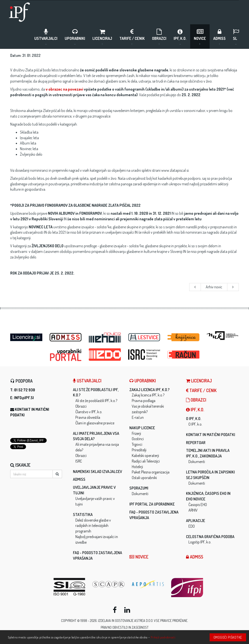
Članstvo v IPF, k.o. (89, 412)
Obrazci (159, 37)
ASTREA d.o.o (143, 621)
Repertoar (196, 443)
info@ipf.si (24, 398)
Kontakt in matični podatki (211, 435)
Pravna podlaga (144, 401)
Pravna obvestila (88, 417)
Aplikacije (196, 521)
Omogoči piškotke (228, 637)
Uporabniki (75, 37)
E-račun (138, 417)
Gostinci (138, 439)
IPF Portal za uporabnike (152, 504)
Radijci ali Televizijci (146, 461)
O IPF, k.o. (194, 419)
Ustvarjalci (46, 37)
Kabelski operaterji (145, 455)
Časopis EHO (198, 505)
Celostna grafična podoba (210, 537)
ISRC (79, 461)
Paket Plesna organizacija (151, 472)
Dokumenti (140, 494)
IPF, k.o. (180, 37)
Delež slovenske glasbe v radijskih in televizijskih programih (93, 526)
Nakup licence (142, 428)
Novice (200, 37)
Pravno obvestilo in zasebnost (125, 627)
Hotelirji (137, 467)
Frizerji (136, 433)
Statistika (83, 515)
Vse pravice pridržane (171, 621)
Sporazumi (139, 488)
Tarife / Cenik (132, 37)
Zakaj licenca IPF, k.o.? (149, 390)
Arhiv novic (214, 287)
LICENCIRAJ (102, 37)
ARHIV (193, 510)
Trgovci (137, 444)
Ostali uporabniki (144, 478)
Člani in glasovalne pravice (95, 423)
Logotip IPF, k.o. (200, 542)
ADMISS (219, 37)
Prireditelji (139, 450)
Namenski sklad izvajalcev (98, 472)
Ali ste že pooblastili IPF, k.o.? (96, 401)
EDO (192, 526)
